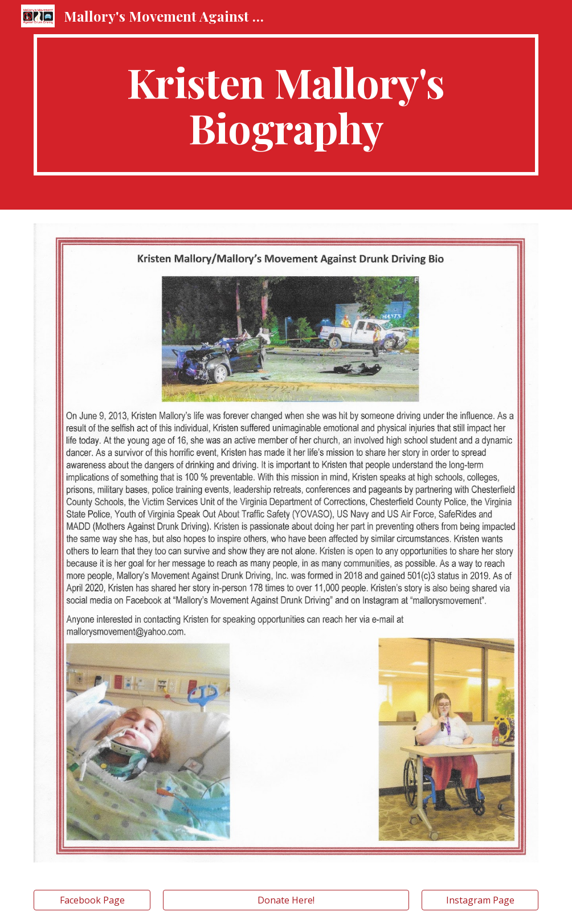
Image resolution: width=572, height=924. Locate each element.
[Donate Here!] (286, 900)
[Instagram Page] (480, 900)
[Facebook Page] (92, 900)
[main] (286, 105)
